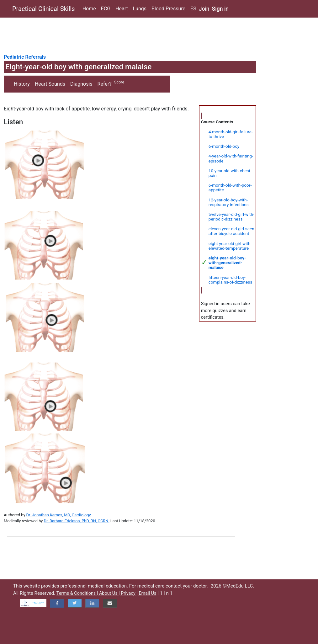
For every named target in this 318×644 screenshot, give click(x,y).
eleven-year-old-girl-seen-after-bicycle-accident (232, 231)
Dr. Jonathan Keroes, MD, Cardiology (59, 515)
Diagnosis (81, 84)
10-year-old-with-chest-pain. (230, 173)
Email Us (147, 593)
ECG (106, 9)
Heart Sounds (50, 84)
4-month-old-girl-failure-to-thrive (231, 134)
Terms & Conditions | (78, 593)
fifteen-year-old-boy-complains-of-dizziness (230, 280)
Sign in (220, 9)
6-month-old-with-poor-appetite (230, 187)
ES (193, 9)
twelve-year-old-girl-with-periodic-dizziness (231, 217)
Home (89, 9)
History (22, 84)
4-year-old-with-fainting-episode (231, 158)
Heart (122, 9)
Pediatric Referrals (25, 57)
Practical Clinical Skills (44, 9)
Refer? (105, 84)
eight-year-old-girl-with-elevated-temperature (230, 246)
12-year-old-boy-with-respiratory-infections (229, 202)
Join (204, 9)
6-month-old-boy (224, 146)
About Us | (110, 593)
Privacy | (130, 593)
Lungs (140, 9)
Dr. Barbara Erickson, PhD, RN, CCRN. (77, 521)
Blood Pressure (168, 9)
